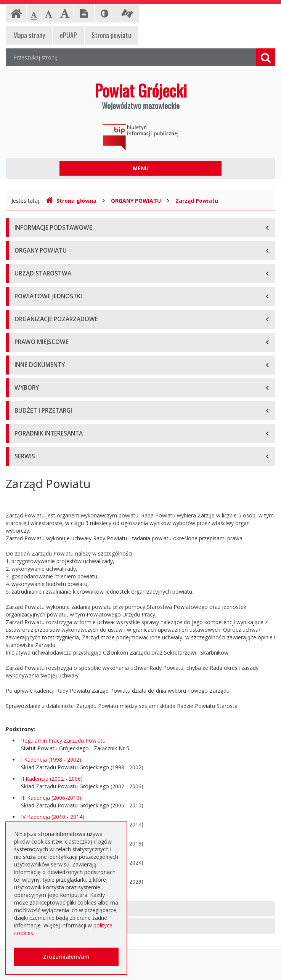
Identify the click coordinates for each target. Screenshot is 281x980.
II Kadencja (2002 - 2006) (52, 779)
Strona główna (71, 201)
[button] (140, 909)
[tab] (140, 909)
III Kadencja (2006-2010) (51, 798)
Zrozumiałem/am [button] (66, 957)
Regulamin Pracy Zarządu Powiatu (63, 741)
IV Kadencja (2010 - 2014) (53, 817)
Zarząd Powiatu (197, 201)
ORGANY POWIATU (136, 201)
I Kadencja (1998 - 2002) (51, 760)
